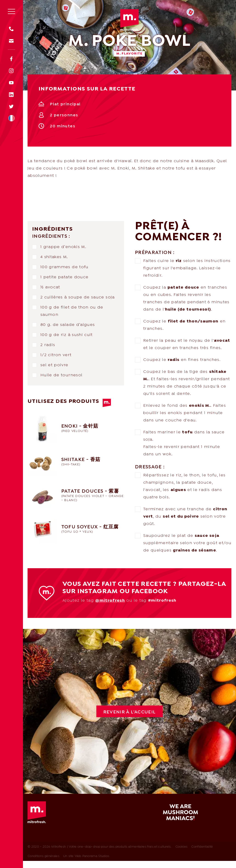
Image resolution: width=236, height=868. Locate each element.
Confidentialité (202, 847)
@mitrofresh (110, 601)
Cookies (181, 847)
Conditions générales (43, 856)
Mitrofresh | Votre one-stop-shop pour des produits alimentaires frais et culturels (129, 20)
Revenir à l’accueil (130, 712)
